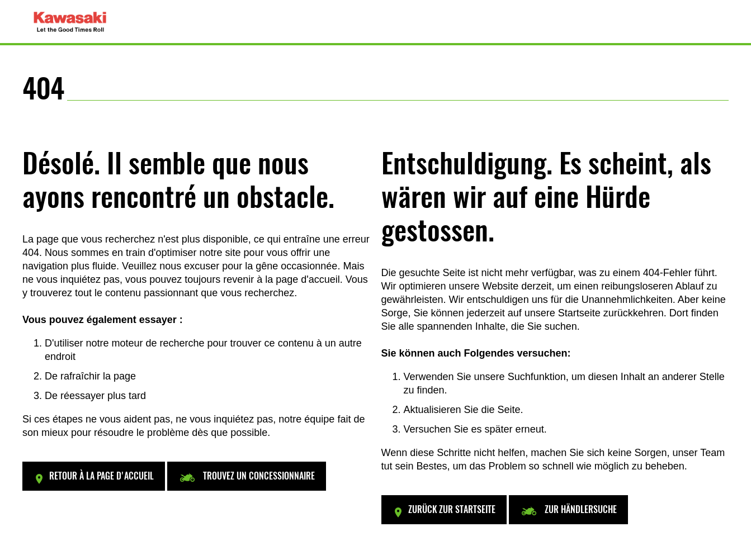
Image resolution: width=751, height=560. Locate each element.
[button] (94, 476)
